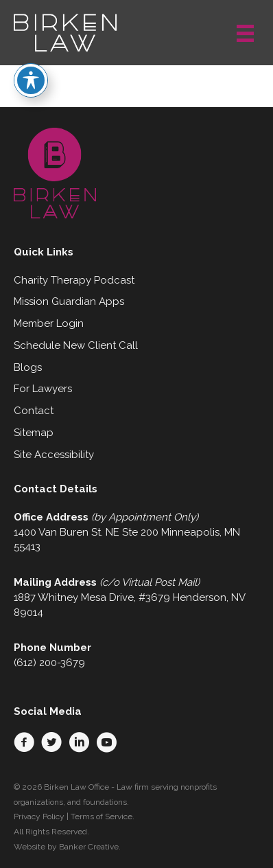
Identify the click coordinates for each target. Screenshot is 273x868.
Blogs (28, 367)
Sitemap (34, 433)
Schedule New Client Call (76, 345)
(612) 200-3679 (49, 663)
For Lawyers (43, 389)
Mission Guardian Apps (69, 301)
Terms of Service (102, 816)
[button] (24, 742)
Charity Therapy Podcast (74, 280)
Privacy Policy (39, 816)
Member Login (49, 323)
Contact (34, 411)
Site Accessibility (54, 455)
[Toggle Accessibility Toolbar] (31, 59)
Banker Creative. (90, 847)
